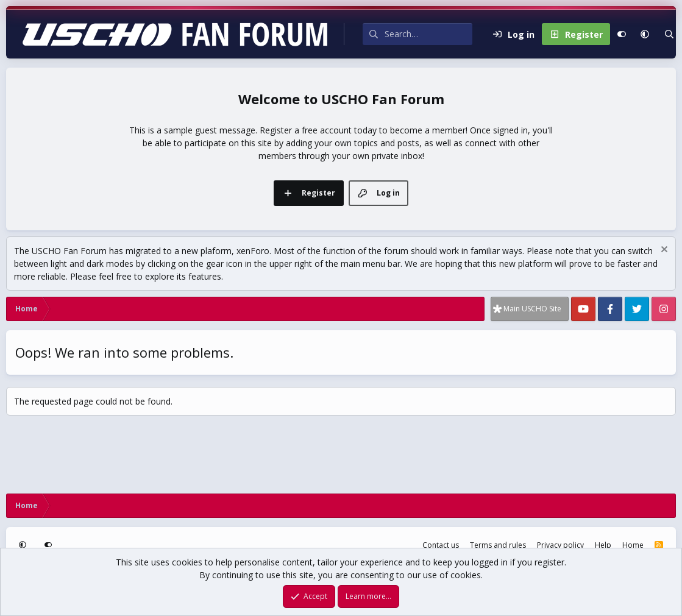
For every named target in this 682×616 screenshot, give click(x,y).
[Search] (428, 34)
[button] (645, 34)
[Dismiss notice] (663, 251)
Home (633, 545)
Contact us (441, 545)
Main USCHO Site (532, 309)
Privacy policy (560, 545)
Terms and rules (498, 545)
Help (603, 545)
